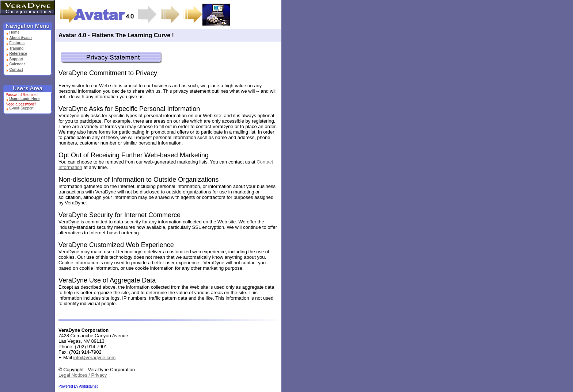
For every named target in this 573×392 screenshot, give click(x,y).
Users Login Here (23, 99)
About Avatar (19, 38)
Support (15, 59)
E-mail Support (20, 108)
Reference (16, 53)
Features (15, 43)
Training (15, 48)
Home (13, 32)
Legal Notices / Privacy (83, 375)
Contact (14, 70)
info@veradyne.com (94, 358)
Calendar (16, 64)
